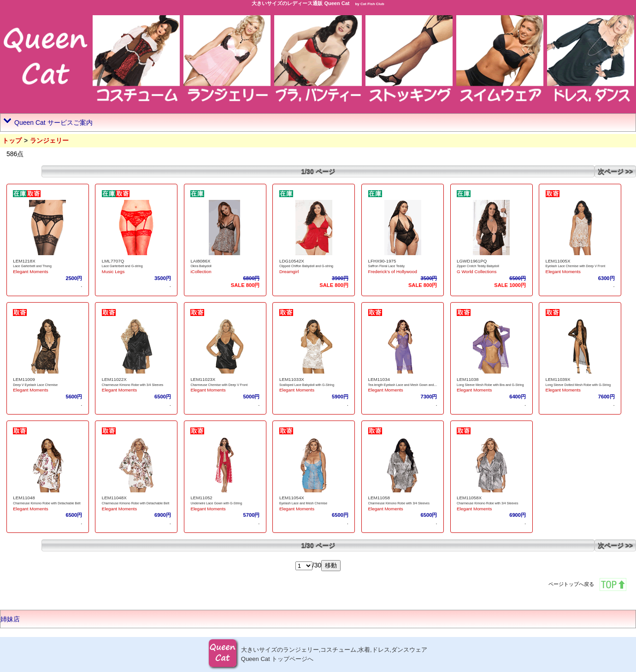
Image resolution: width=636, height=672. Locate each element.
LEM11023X (203, 379)
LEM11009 (24, 379)
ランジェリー (49, 140)
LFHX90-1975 (382, 261)
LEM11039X (558, 379)
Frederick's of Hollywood (393, 272)
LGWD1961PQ (472, 261)
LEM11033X (292, 379)
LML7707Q (113, 261)
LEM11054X (292, 498)
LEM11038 (468, 379)
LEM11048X (114, 498)
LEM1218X (24, 261)
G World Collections (477, 272)
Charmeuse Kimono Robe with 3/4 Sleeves (132, 385)
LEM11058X (469, 498)
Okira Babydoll (201, 266)
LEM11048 (24, 498)
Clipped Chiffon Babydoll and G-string (306, 266)
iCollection (201, 272)
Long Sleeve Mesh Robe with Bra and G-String (490, 385)
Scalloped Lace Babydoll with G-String (307, 385)
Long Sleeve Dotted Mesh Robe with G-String (578, 385)
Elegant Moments (30, 272)
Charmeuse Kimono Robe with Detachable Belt (47, 503)
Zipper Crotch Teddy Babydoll (478, 266)
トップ (12, 140)
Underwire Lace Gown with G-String (216, 503)
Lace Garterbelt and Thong (32, 266)
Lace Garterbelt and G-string (122, 266)
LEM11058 (379, 498)
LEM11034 (379, 379)
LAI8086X (200, 261)
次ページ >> (615, 171)
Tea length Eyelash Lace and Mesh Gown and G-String (408, 385)
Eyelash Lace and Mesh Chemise (303, 503)
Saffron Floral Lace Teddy (387, 266)
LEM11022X (114, 379)
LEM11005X (558, 261)
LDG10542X (292, 261)
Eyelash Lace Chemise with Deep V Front (576, 266)
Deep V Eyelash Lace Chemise (35, 385)
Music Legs (113, 272)
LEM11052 (201, 498)
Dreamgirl (289, 272)
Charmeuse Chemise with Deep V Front (219, 385)
